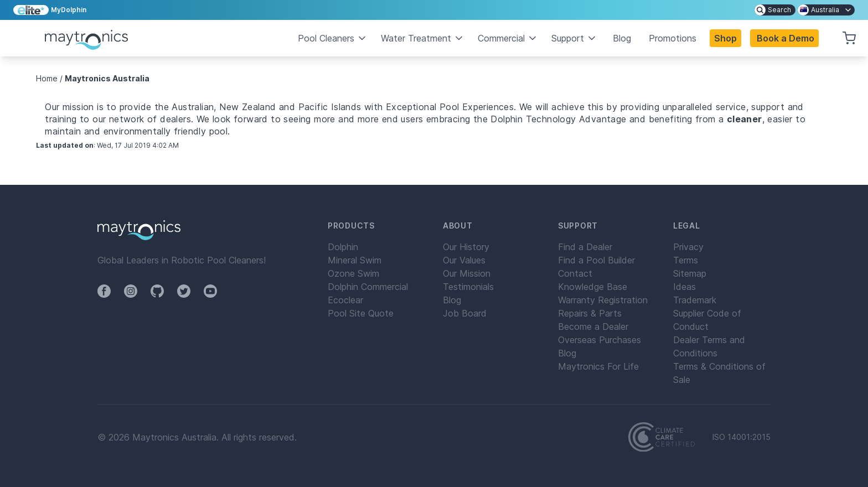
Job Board (465, 313)
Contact (575, 273)
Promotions (673, 38)
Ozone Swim (353, 273)
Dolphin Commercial (368, 287)
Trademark (695, 300)
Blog (622, 38)
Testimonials (468, 287)
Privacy (688, 247)
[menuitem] (775, 10)
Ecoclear (345, 300)
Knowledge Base (593, 287)
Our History (466, 247)
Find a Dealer (585, 247)
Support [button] (574, 38)
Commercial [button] (508, 38)
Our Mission (467, 273)
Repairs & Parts (590, 313)
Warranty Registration (603, 300)
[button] (784, 38)
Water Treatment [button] (423, 38)
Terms (686, 260)
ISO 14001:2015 (742, 437)
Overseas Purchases (600, 340)
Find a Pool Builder (596, 260)
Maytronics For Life (598, 366)
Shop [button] (725, 38)
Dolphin (343, 247)
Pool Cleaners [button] (333, 38)
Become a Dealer (593, 327)
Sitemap (690, 273)
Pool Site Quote (361, 313)
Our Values (464, 260)
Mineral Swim (355, 260)
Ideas (684, 287)
